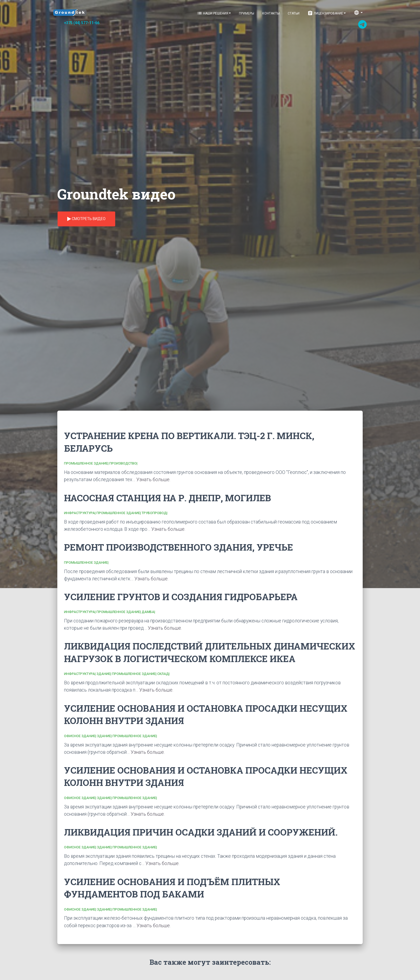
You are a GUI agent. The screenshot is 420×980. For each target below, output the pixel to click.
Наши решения (214, 13)
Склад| (163, 674)
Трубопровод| (155, 513)
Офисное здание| (80, 736)
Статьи (294, 13)
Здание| (104, 674)
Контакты (271, 13)
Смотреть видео (86, 219)
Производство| (123, 463)
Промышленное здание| (87, 463)
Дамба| (148, 612)
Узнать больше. (153, 480)
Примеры (247, 13)
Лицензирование (327, 13)
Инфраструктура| (80, 513)
